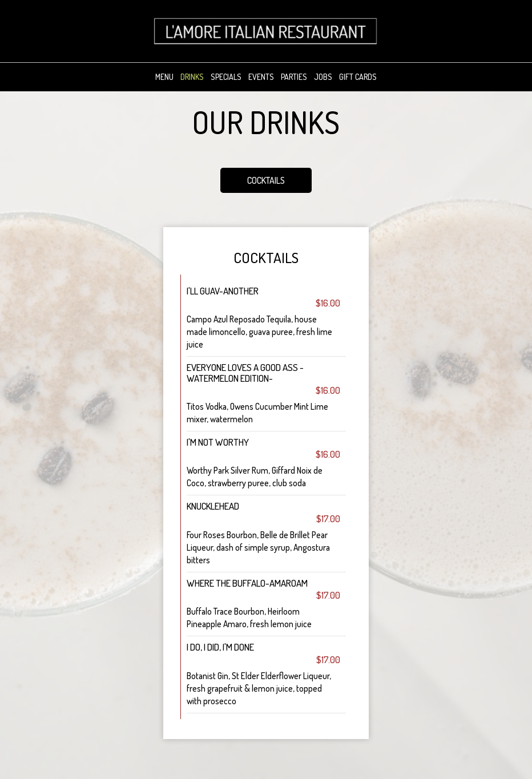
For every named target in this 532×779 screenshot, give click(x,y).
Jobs (323, 77)
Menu (164, 77)
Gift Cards (358, 77)
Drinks (192, 77)
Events (261, 77)
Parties (294, 77)
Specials (226, 77)
